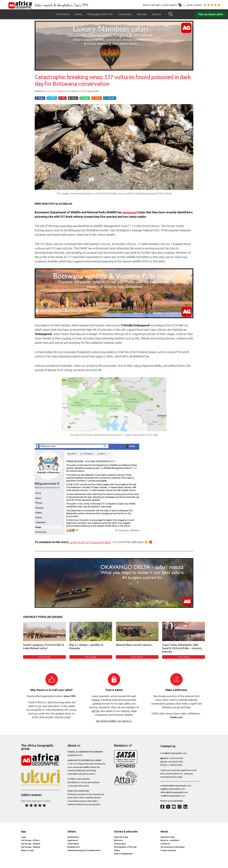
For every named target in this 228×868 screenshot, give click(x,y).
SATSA (95, 711)
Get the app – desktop (31, 847)
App (24, 832)
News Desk (82, 91)
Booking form (74, 847)
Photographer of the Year (100, 14)
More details (44, 657)
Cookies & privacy (168, 850)
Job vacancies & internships (173, 847)
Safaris (72, 832)
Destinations (73, 837)
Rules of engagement (123, 854)
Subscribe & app (121, 837)
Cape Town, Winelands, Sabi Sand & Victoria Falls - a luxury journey (182, 648)
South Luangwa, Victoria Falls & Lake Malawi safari (44, 646)
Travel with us (63, 14)
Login (23, 837)
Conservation (125, 14)
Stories (78, 14)
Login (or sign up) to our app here (90, 542)
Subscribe (142, 14)
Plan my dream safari (211, 14)
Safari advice (73, 844)
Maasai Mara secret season (134, 645)
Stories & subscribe (126, 832)
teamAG (66, 91)
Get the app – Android (31, 844)
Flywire (96, 700)
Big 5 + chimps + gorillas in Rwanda (86, 646)
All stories (118, 840)
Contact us (165, 844)
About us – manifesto (170, 840)
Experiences (73, 840)
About (164, 832)
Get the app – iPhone (30, 840)
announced (130, 212)
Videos (117, 850)
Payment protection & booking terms (84, 850)
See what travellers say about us (114, 721)
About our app (27, 850)
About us (156, 14)
